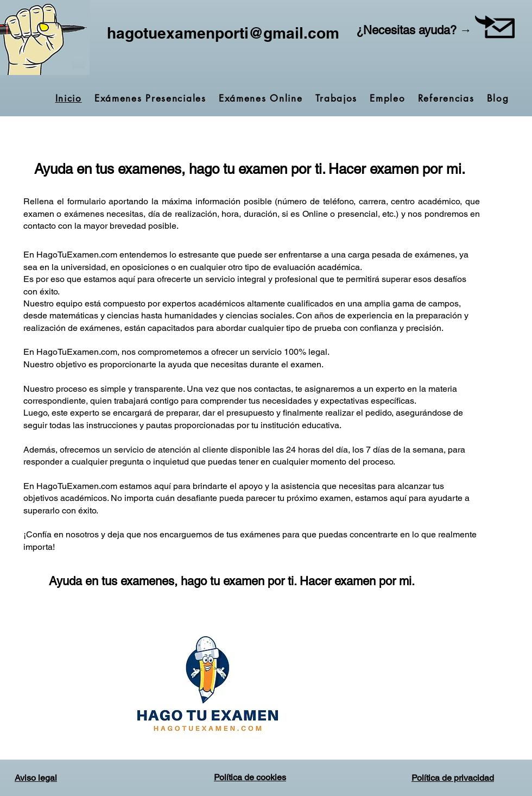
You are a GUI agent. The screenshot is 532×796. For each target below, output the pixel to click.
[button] (495, 27)
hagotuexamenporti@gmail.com (223, 33)
